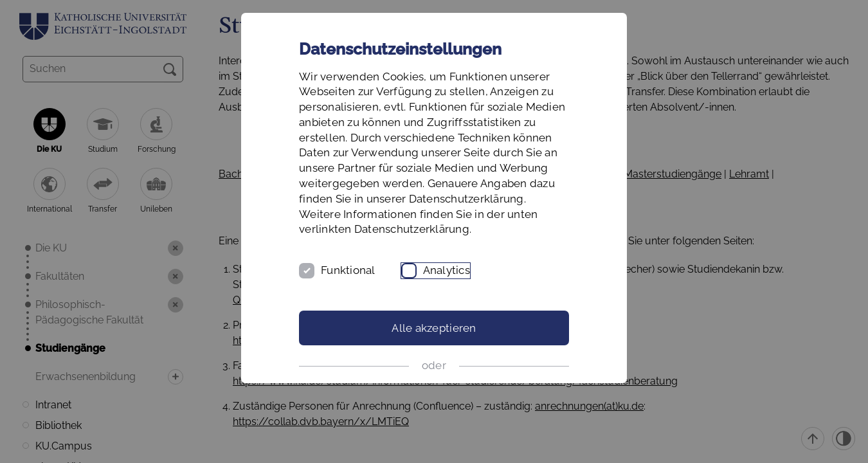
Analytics (447, 270)
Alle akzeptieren (434, 328)
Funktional (348, 270)
